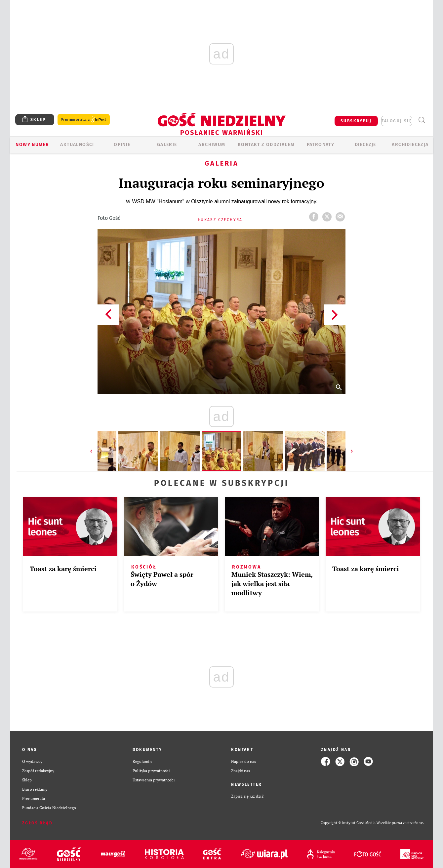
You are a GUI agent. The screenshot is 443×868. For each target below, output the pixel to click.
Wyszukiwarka (422, 120)
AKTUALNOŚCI (77, 145)
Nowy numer (32, 145)
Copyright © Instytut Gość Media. (349, 823)
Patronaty (321, 145)
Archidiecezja (410, 145)
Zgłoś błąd (37, 823)
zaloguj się (397, 121)
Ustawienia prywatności (154, 780)
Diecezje (365, 145)
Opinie (122, 145)
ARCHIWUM (212, 145)
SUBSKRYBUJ (356, 121)
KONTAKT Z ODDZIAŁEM (266, 145)
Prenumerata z (84, 120)
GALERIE (167, 145)
